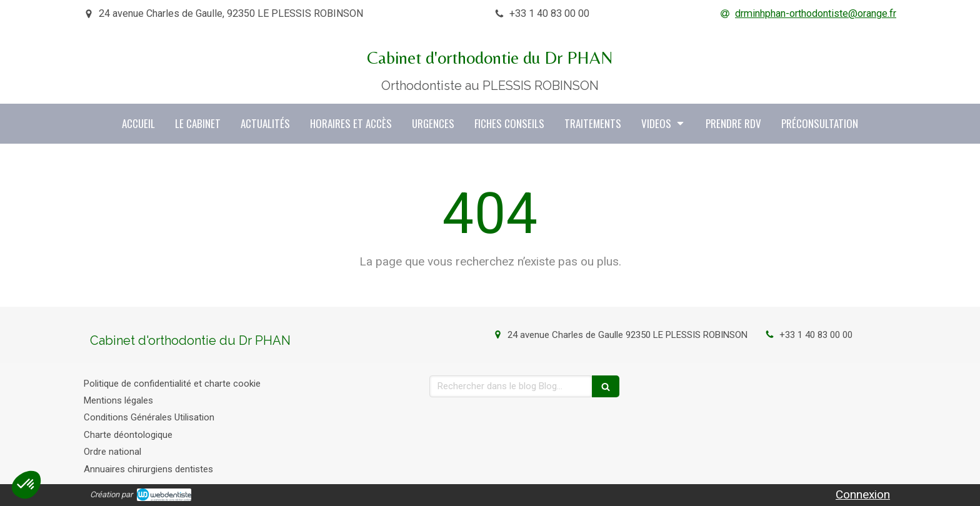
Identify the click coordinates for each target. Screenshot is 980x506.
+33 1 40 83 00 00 (816, 335)
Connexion (863, 494)
